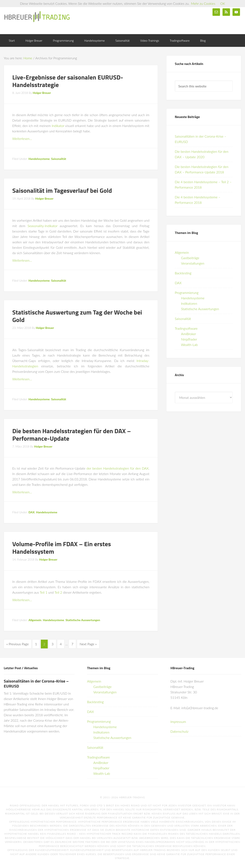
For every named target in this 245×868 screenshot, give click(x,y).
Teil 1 (44, 592)
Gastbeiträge (190, 258)
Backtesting (183, 273)
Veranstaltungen (193, 263)
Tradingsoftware (186, 328)
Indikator (58, 126)
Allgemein (35, 620)
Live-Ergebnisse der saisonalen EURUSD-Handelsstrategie (68, 81)
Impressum (178, 721)
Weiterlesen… (22, 139)
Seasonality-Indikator (42, 226)
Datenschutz (179, 731)
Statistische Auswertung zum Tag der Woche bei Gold (77, 316)
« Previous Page (18, 644)
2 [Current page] (44, 644)
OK (223, 3)
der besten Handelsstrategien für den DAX (117, 468)
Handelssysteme (39, 159)
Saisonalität (59, 159)
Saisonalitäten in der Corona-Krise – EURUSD (36, 683)
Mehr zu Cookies (203, 3)
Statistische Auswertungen (83, 620)
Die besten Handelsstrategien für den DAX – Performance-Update (72, 435)
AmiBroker (189, 334)
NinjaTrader (189, 339)
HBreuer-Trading (37, 17)
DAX (32, 512)
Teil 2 (58, 592)
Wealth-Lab (189, 345)
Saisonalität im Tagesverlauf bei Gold (62, 190)
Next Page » (88, 644)
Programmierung (187, 293)
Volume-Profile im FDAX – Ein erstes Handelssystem (62, 548)
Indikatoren (189, 303)
